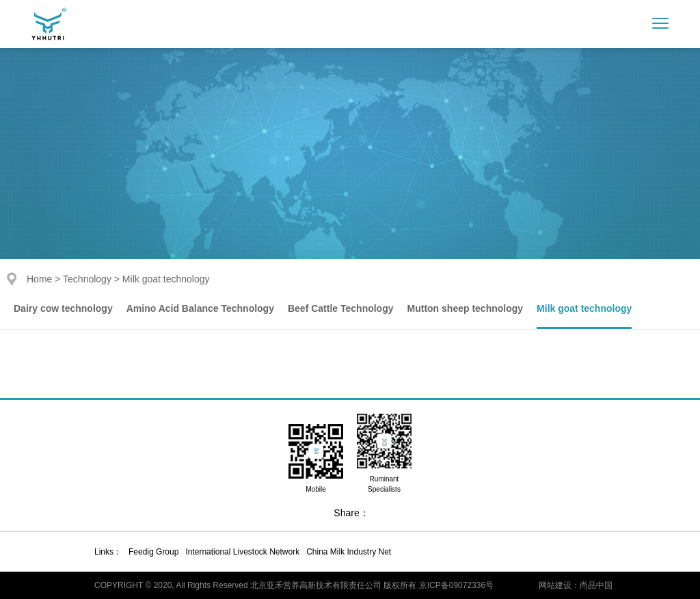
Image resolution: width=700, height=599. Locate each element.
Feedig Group (153, 552)
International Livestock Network (242, 552)
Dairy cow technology (63, 308)
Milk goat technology (584, 308)
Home (39, 279)
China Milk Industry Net (349, 552)
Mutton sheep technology (466, 308)
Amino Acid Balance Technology (200, 308)
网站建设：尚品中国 (576, 585)
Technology (87, 279)
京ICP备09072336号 (456, 585)
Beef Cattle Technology (341, 308)
